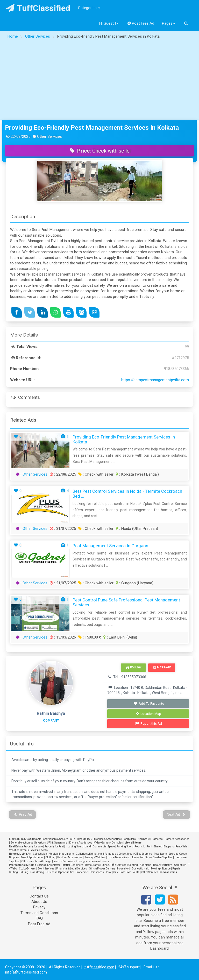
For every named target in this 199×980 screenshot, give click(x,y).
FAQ (39, 918)
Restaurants (92, 865)
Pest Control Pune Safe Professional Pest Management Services (126, 602)
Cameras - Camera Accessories (170, 839)
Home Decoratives (118, 857)
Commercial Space (104, 847)
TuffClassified (38, 8)
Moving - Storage (161, 869)
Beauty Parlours (163, 865)
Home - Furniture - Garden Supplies (152, 857)
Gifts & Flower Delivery (102, 869)
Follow (134, 667)
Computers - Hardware (136, 839)
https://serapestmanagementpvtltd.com (155, 380)
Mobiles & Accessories (107, 839)
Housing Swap (74, 847)
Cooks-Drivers (27, 869)
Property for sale (33, 847)
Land (88, 847)
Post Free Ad (141, 23)
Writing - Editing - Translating (27, 872)
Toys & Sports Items (32, 857)
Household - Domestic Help (133, 869)
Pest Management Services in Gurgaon (110, 546)
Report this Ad (149, 724)
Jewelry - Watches (95, 857)
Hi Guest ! (109, 23)
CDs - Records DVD (81, 839)
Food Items (160, 854)
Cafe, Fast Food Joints (126, 872)
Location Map (149, 714)
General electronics (22, 843)
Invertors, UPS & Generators (51, 843)
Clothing (50, 857)
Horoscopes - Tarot (101, 872)
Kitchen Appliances (81, 843)
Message (162, 667)
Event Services (46, 869)
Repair (176, 869)
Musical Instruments (61, 854)
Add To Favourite (149, 704)
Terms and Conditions (39, 913)
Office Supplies (143, 854)
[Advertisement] (99, 81)
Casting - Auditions (140, 865)
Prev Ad (23, 814)
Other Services (35, 474)
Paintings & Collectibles (118, 854)
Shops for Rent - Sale (176, 847)
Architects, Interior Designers (66, 865)
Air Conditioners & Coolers (53, 839)
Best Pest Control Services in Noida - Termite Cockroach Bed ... (127, 494)
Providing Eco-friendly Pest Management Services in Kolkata (92, 128)
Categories (89, 8)
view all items (133, 843)
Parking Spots (125, 847)
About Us (39, 902)
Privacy (39, 907)
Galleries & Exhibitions (89, 854)
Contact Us (39, 896)
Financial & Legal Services (72, 869)
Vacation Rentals (19, 850)
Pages (169, 23)
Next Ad (176, 814)
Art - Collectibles (37, 854)
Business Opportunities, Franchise (67, 872)
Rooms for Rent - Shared (148, 847)
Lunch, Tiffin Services (114, 865)
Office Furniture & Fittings (36, 861)
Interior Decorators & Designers (72, 861)
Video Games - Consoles (108, 843)
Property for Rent (54, 847)
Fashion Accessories (70, 857)
